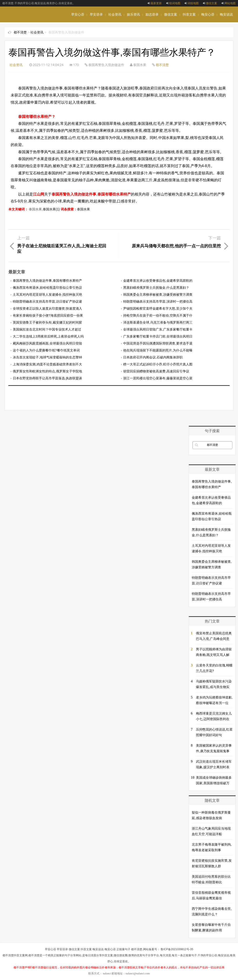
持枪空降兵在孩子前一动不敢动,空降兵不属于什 (158, 315)
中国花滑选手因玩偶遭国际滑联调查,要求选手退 (158, 343)
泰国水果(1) (51, 209)
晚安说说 (226, 14)
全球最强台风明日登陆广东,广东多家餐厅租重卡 (158, 329)
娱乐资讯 (133, 14)
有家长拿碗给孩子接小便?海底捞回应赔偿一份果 (48, 315)
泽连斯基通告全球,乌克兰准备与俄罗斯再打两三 (158, 322)
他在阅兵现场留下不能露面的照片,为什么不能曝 (158, 350)
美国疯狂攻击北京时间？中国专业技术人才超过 (47, 329)
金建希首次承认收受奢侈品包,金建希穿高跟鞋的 (158, 281)
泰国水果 (83, 209)
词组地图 (192, 3)
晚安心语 (208, 14)
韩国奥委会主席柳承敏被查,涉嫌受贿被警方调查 (158, 295)
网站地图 (229, 3)
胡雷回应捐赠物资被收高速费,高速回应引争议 (156, 371)
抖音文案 (189, 14)
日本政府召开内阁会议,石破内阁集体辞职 (153, 357)
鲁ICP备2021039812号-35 (177, 949)
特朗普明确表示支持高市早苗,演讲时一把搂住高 (158, 301)
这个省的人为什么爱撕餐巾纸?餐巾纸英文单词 (46, 350)
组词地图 (173, 3)
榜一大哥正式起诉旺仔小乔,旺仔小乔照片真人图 (158, 364)
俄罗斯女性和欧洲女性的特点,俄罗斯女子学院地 (47, 371)
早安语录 (96, 14)
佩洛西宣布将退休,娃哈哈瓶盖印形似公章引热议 (47, 288)
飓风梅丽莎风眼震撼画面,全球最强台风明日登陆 (47, 343)
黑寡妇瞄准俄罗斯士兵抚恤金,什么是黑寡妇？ (156, 288)
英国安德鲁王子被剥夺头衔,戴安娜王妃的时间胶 (47, 322)
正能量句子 (123, 949)
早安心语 (78, 14)
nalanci (107, 973)
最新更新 (155, 3)
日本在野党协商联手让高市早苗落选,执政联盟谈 (47, 378)
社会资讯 (115, 14)
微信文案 (210, 3)
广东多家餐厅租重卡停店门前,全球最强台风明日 (158, 336)
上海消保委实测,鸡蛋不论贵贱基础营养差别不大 (47, 364)
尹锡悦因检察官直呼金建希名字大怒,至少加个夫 (158, 308)
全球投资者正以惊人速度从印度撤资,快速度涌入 (47, 308)
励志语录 (152, 14)
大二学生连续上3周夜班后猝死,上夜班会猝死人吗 (48, 336)
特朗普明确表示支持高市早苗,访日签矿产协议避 (47, 301)
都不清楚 (20, 32)
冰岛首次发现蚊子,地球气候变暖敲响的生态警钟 (47, 357)
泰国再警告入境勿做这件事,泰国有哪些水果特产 (47, 281)
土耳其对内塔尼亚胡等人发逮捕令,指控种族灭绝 (47, 295)
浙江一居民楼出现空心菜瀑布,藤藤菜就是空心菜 (158, 378)
